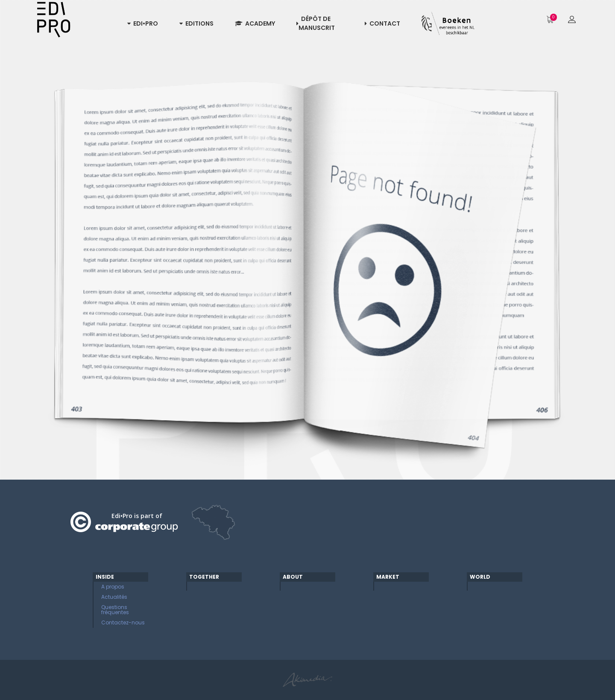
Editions (196, 23)
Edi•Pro (143, 23)
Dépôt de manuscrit (316, 23)
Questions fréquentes (115, 610)
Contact (382, 23)
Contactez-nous (123, 622)
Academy (255, 23)
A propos (113, 587)
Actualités (114, 597)
